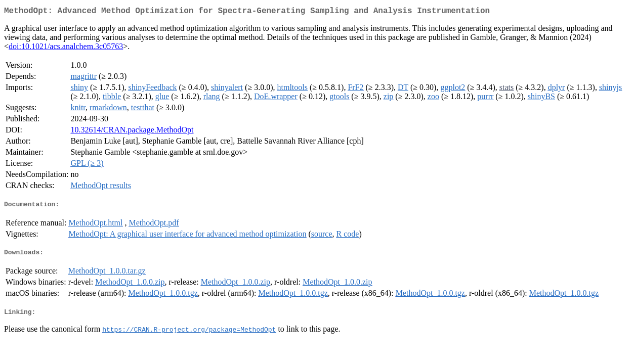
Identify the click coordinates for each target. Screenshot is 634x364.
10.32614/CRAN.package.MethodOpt (132, 132)
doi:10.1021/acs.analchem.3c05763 (66, 48)
